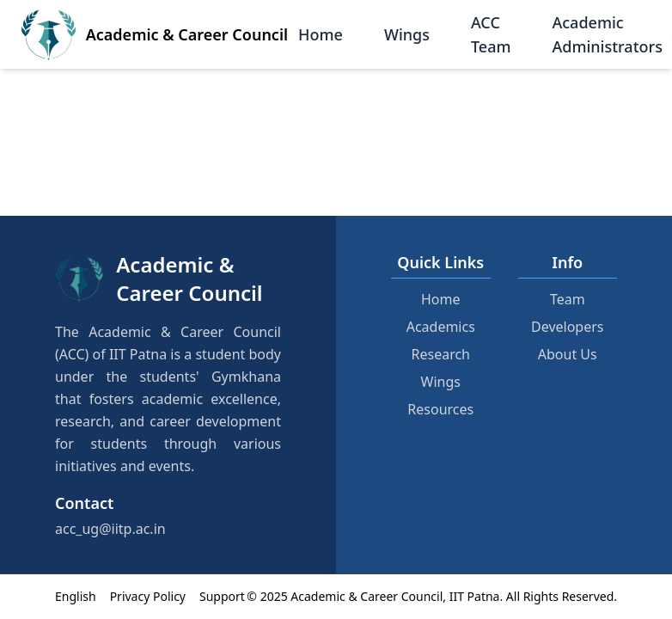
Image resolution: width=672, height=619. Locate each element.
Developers (567, 327)
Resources (440, 409)
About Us (568, 354)
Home (321, 34)
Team (568, 299)
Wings (407, 34)
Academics (441, 327)
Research (441, 354)
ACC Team (491, 34)
